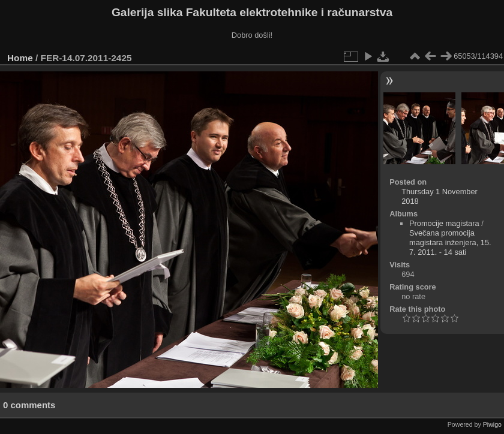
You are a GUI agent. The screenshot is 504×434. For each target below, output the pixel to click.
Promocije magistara (444, 223)
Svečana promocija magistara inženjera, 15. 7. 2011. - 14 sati (450, 242)
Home (20, 58)
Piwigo (492, 424)
